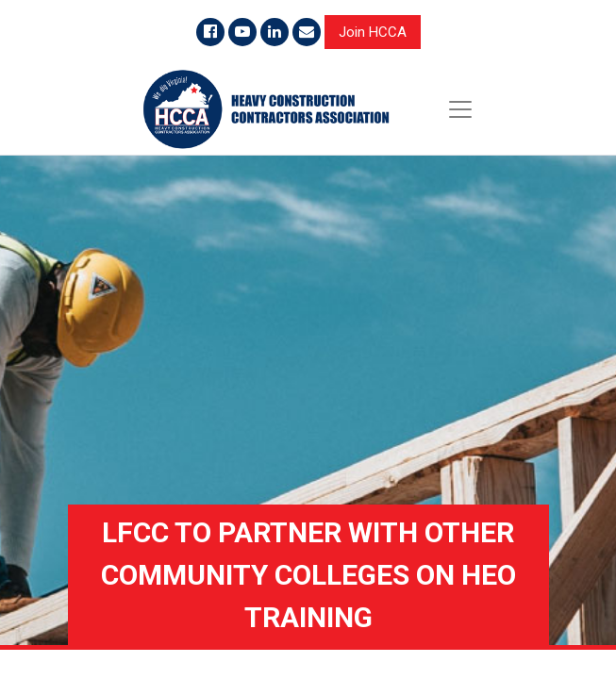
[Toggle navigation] (460, 109)
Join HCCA (373, 32)
